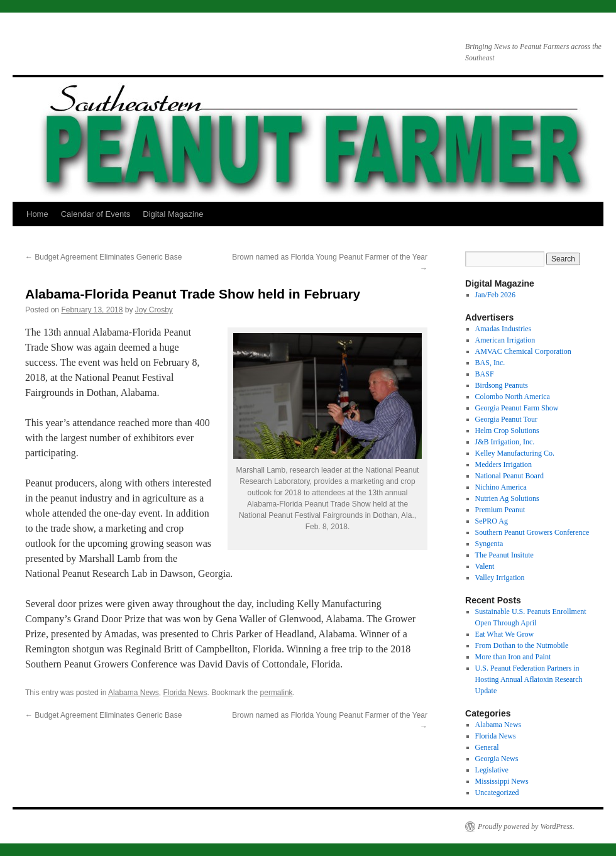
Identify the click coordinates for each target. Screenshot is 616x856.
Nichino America (501, 487)
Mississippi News (502, 781)
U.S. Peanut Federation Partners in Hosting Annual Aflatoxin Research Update (529, 679)
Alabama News (134, 693)
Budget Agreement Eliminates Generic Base (103, 257)
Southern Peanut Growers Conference (532, 532)
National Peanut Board (509, 476)
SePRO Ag (492, 521)
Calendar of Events (96, 214)
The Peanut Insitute (504, 555)
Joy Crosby (154, 310)
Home (37, 214)
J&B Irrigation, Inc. (505, 442)
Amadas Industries (503, 329)
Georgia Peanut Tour (506, 419)
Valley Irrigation (500, 578)
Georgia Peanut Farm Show (517, 408)
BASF (485, 374)
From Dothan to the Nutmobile (522, 645)
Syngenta (489, 544)
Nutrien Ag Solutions (507, 498)
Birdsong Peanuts (502, 385)
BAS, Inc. (490, 363)
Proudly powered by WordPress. (526, 826)
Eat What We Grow (505, 634)
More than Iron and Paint (513, 657)
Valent (485, 566)
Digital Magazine (173, 214)
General (487, 747)
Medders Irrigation (503, 464)
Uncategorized (497, 793)
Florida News (185, 693)
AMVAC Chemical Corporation (523, 351)
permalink (277, 693)
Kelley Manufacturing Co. (515, 453)
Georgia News (497, 759)
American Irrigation (505, 340)
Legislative (492, 770)
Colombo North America (513, 397)
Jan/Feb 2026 (495, 295)
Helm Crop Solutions (507, 431)
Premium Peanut (500, 510)
